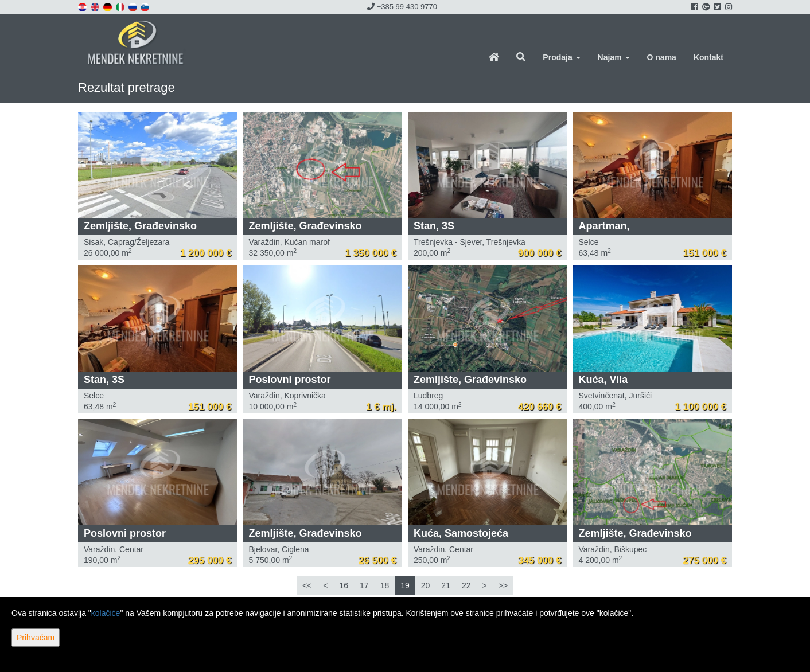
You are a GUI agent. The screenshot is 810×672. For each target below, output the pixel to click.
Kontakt (708, 57)
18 (385, 585)
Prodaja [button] (561, 57)
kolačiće (106, 613)
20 (426, 585)
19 (405, 585)
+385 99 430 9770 (402, 7)
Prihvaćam (36, 638)
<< (307, 585)
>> (503, 585)
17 (364, 585)
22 (466, 585)
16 (344, 585)
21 (446, 585)
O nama (662, 57)
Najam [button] (614, 57)
